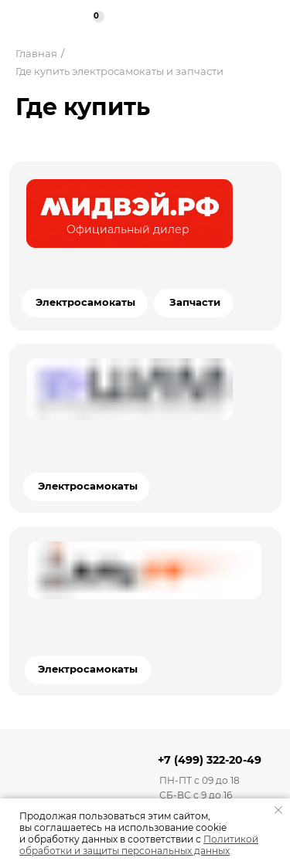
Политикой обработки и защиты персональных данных (139, 845)
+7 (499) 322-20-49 (210, 760)
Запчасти (195, 302)
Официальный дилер (128, 229)
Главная (36, 53)
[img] (130, 214)
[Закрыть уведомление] (278, 810)
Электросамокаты (88, 486)
